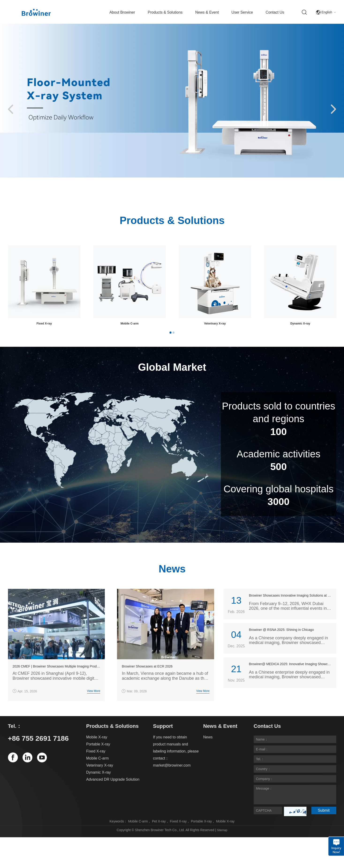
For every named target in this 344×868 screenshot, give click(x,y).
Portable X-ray (129, 324)
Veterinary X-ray (100, 773)
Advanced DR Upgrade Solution (113, 788)
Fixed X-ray (215, 324)
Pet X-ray (159, 829)
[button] (11, 110)
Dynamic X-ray (99, 781)
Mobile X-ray (44, 324)
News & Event (207, 12)
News (208, 745)
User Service (242, 12)
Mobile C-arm (300, 324)
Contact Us (275, 12)
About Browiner (122, 12)
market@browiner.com (172, 773)
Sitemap (222, 838)
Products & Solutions (165, 12)
